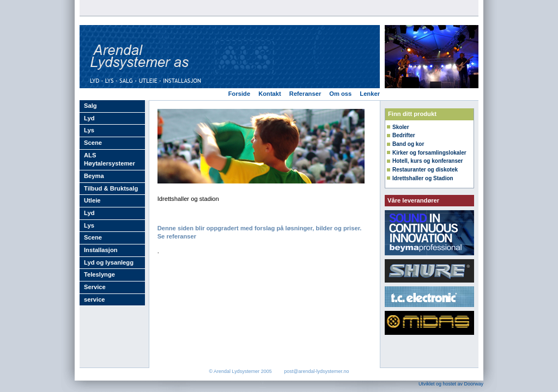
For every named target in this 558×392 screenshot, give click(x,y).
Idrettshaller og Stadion (423, 178)
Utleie (92, 200)
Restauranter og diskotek (425, 170)
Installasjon (101, 250)
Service (95, 287)
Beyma (94, 176)
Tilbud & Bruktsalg (111, 188)
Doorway (474, 384)
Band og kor (408, 144)
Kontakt (270, 94)
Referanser (305, 94)
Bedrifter (404, 135)
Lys (89, 130)
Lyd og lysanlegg (109, 262)
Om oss (340, 94)
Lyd (89, 118)
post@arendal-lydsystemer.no (316, 371)
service (95, 299)
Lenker (370, 94)
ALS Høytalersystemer (110, 160)
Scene (93, 143)
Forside (239, 94)
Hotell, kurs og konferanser (427, 161)
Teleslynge (99, 274)
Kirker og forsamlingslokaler (429, 153)
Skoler (401, 127)
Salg (90, 106)
